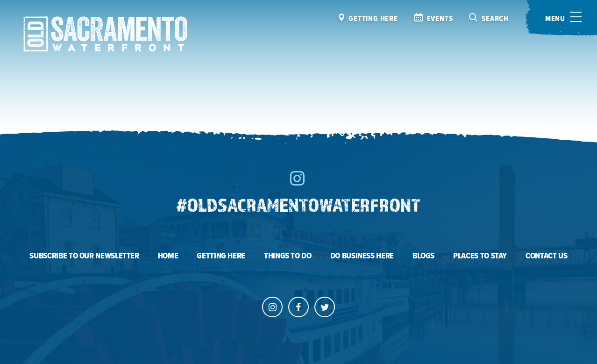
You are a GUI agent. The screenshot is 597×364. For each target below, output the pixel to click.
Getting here (373, 19)
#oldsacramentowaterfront (298, 205)
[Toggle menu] (561, 18)
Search (495, 19)
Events (440, 19)
